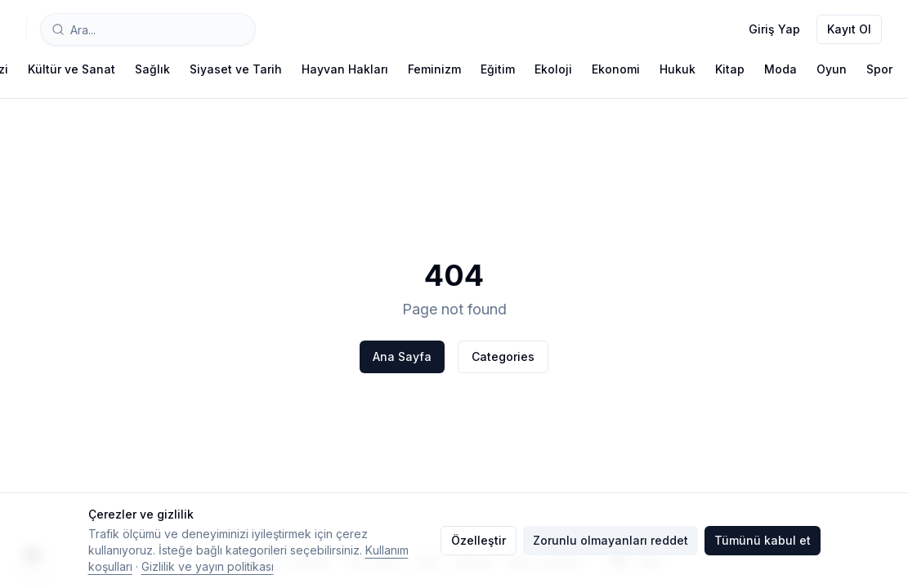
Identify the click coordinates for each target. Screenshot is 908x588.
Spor (879, 69)
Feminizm (434, 69)
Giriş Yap (774, 29)
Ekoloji (553, 69)
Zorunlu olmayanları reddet (611, 540)
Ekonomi (616, 69)
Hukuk (678, 69)
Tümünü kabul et (763, 540)
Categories (503, 356)
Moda (781, 69)
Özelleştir (479, 540)
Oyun (832, 69)
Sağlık (152, 69)
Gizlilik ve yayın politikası (208, 566)
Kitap (730, 69)
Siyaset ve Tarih (236, 69)
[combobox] (148, 29)
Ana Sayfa (402, 356)
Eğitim (498, 69)
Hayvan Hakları (345, 69)
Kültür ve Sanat (72, 69)
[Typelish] (27, 29)
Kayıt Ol (849, 29)
